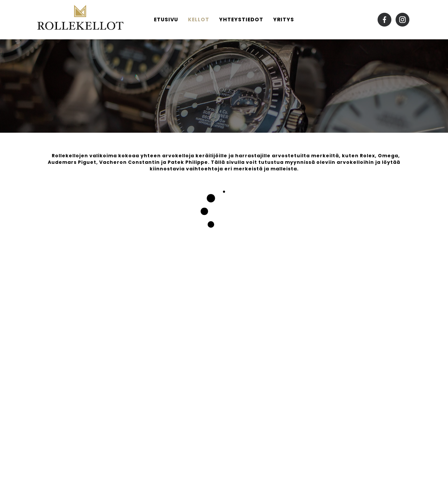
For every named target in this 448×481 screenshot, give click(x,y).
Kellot (199, 19)
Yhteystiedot (241, 19)
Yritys (284, 19)
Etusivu (166, 19)
